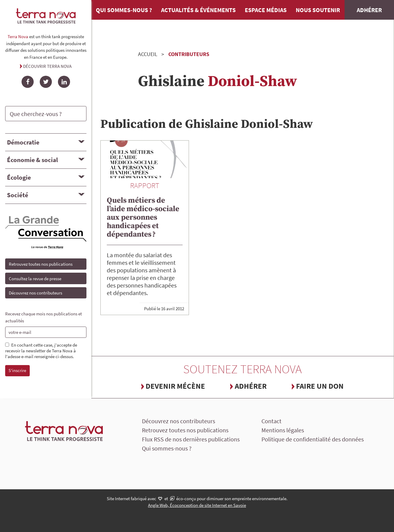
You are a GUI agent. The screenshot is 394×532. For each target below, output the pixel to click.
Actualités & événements (198, 10)
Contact (271, 421)
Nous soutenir (318, 10)
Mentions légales (283, 430)
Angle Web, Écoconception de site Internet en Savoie (197, 505)
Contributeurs (189, 54)
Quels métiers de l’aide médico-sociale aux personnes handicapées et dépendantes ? (143, 218)
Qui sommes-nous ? (124, 10)
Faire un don (320, 386)
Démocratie (23, 142)
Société (18, 195)
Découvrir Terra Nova (47, 66)
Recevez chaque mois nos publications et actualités (44, 317)
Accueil (148, 54)
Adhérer (369, 10)
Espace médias (266, 10)
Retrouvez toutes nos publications (41, 264)
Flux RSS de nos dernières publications (191, 439)
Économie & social (32, 160)
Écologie (19, 177)
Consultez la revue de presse (35, 279)
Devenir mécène (175, 386)
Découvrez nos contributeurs (35, 293)
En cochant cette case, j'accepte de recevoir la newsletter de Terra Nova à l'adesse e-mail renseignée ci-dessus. (41, 351)
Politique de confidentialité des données (313, 439)
